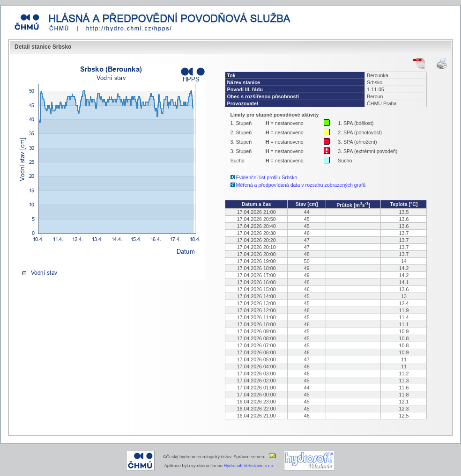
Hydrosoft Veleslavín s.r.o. (249, 466)
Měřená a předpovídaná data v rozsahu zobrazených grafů (301, 185)
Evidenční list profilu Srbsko (267, 177)
